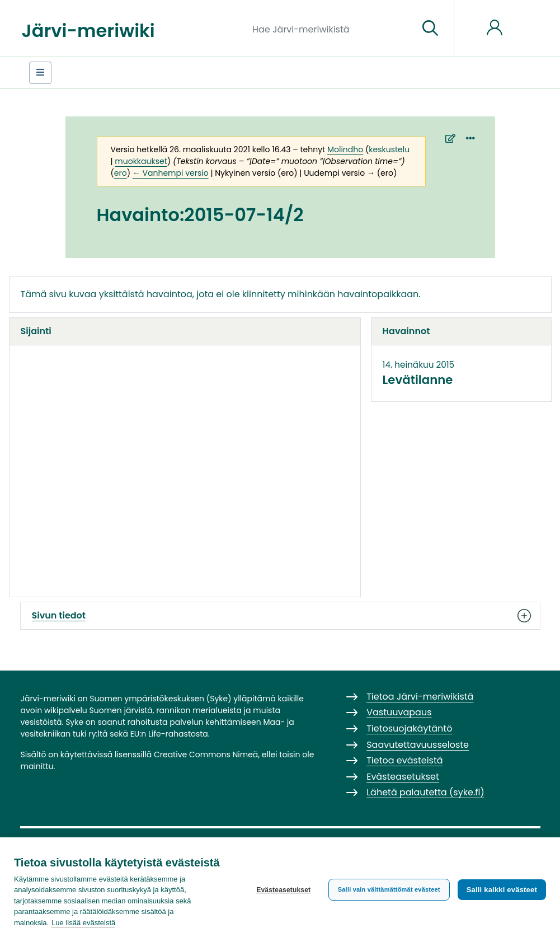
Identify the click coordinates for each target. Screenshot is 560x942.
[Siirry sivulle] (430, 29)
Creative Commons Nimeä (206, 754)
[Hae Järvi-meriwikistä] (331, 29)
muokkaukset (141, 161)
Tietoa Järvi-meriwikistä (420, 697)
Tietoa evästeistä (404, 760)
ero (121, 173)
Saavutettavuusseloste (418, 745)
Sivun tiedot (280, 616)
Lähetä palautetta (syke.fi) (425, 792)
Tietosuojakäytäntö (409, 728)
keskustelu (389, 149)
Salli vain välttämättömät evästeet (389, 889)
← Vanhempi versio (171, 173)
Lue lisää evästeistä (83, 923)
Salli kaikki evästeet (502, 890)
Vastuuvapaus (399, 712)
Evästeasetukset (283, 890)
